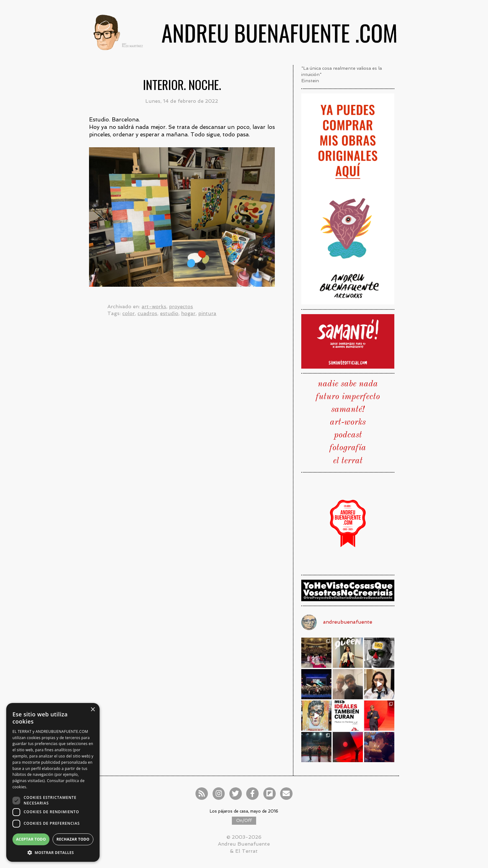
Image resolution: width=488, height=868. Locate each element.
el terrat (348, 461)
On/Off (244, 821)
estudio (169, 313)
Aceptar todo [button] (31, 839)
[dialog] (53, 782)
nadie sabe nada (348, 384)
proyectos (181, 307)
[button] (53, 852)
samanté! (348, 410)
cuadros (147, 313)
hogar (188, 313)
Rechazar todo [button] (73, 839)
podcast (348, 435)
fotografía (348, 448)
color (129, 313)
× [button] (93, 710)
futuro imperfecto (348, 397)
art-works (154, 307)
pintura (207, 313)
